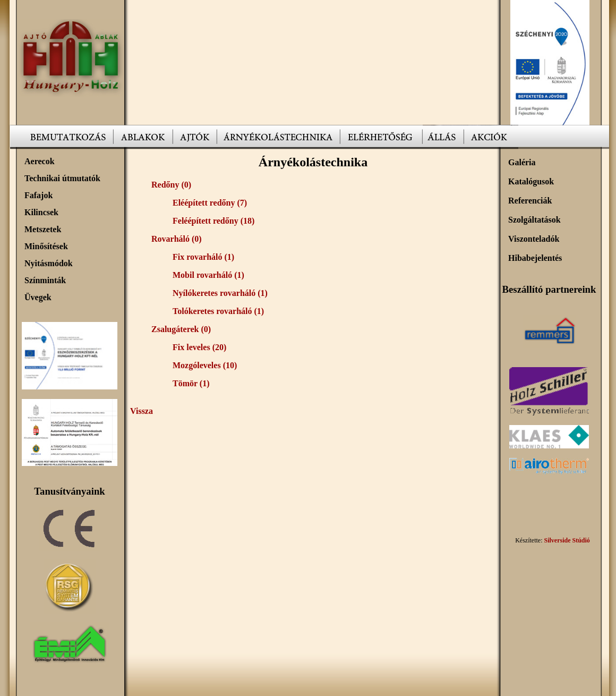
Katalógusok (531, 181)
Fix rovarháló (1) (203, 257)
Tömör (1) (191, 383)
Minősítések (46, 246)
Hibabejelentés (535, 258)
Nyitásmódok (49, 263)
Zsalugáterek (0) (181, 329)
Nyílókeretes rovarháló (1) (220, 293)
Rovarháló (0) (177, 239)
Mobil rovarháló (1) (208, 275)
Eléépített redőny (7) (210, 203)
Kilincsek (41, 212)
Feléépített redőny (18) (213, 221)
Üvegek (38, 297)
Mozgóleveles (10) (205, 365)
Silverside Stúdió (567, 540)
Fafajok (38, 195)
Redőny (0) (171, 185)
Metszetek (43, 229)
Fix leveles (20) (199, 347)
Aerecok (40, 161)
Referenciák (530, 201)
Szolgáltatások (534, 220)
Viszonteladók (534, 239)
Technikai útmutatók (62, 178)
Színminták (45, 280)
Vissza (142, 411)
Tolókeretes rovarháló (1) (218, 311)
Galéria (522, 162)
